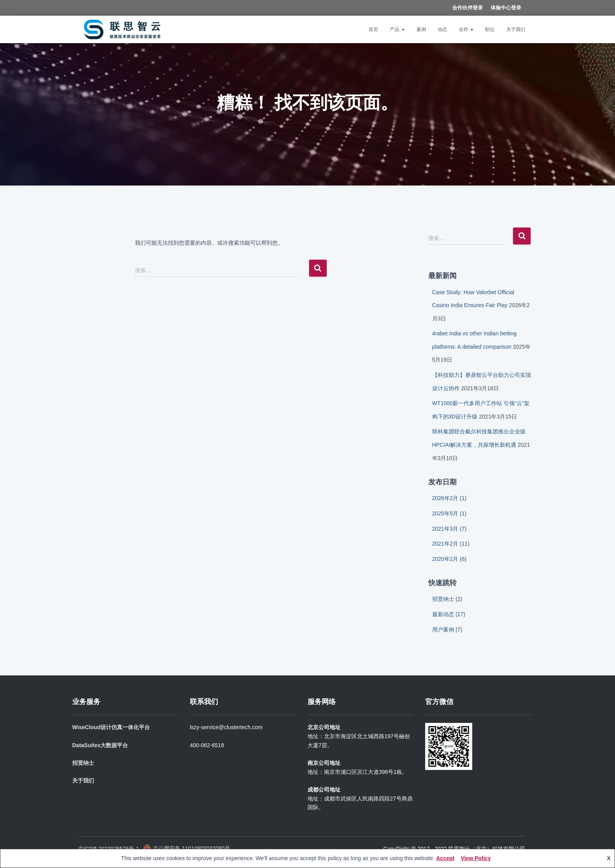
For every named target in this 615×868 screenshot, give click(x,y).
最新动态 (443, 614)
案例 (421, 29)
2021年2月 (445, 544)
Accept (445, 858)
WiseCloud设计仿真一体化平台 (111, 727)
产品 (397, 29)
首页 (373, 29)
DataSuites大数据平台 (100, 745)
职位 (490, 29)
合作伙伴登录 (468, 8)
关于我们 (516, 29)
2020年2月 (445, 559)
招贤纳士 (443, 599)
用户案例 (443, 630)
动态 (442, 29)
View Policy (476, 858)
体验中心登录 (506, 8)
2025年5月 (445, 513)
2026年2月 (445, 498)
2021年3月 (445, 529)
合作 (466, 29)
